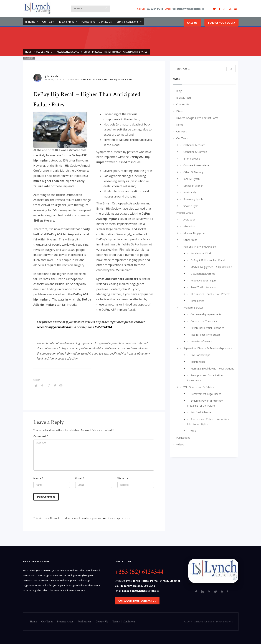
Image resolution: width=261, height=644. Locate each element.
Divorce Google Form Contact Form (197, 118)
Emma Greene (192, 159)
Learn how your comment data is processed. (105, 518)
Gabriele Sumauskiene (196, 165)
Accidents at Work (201, 253)
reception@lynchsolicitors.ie (56, 327)
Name (38, 478)
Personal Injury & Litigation (118, 80)
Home (33, 22)
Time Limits (197, 301)
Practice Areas (68, 22)
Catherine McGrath (194, 145)
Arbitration (189, 220)
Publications (88, 22)
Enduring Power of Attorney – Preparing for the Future (206, 403)
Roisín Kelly (190, 192)
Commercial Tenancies (204, 321)
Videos (180, 444)
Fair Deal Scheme (201, 412)
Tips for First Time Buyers (206, 335)
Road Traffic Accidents (204, 287)
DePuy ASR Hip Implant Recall (208, 260)
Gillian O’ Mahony (193, 172)
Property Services (193, 308)
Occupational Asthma (203, 274)
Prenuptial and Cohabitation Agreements (205, 378)
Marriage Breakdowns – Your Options (212, 369)
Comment (41, 436)
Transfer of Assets (201, 341)
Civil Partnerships (200, 355)
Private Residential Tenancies (207, 328)
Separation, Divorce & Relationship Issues (208, 348)
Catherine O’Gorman (195, 152)
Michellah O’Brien (193, 186)
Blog (179, 91)
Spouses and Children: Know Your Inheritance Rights (208, 422)
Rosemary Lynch (193, 199)
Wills (193, 431)
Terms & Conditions (129, 22)
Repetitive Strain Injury (203, 280)
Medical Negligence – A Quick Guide (211, 267)
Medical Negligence (93, 80)
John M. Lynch (192, 179)
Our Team (48, 22)
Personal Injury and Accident (200, 247)
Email (80, 478)
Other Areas (190, 240)
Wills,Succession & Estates (199, 387)
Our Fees (182, 131)
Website (123, 478)
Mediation (189, 226)
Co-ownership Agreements (206, 314)
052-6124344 (103, 327)
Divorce (181, 111)
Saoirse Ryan (191, 206)
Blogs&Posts (184, 98)
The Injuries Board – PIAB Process (211, 294)
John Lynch (51, 76)
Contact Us (105, 22)
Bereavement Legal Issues (206, 394)
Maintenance (198, 362)
